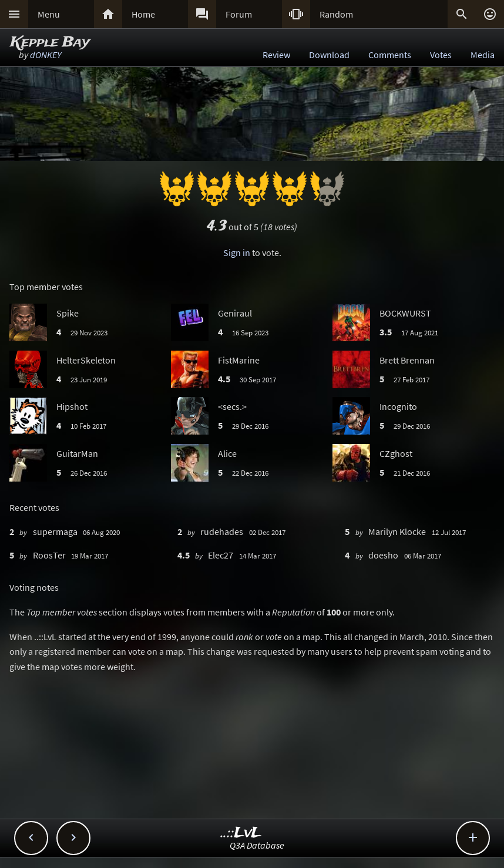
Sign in (237, 253)
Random (336, 14)
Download (329, 55)
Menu (49, 14)
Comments (390, 55)
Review (276, 55)
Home (143, 14)
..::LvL (241, 833)
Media (483, 55)
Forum (239, 14)
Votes (441, 55)
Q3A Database (257, 845)
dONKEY (46, 55)
